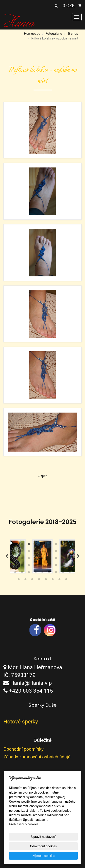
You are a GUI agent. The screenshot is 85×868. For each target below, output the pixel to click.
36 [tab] (70, 566)
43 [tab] (56, 573)
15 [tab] (49, 552)
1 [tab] (15, 545)
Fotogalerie (54, 34)
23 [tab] (43, 559)
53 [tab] (66, 580)
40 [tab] (36, 573)
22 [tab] (36, 559)
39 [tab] (29, 573)
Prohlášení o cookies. (24, 824)
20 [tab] (22, 559)
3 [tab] (29, 545)
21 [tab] (29, 559)
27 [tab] (70, 559)
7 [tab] (56, 545)
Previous (7, 556)
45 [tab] (70, 573)
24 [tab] (49, 559)
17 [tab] (63, 552)
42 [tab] (49, 573)
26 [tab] (63, 559)
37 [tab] (15, 573)
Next (78, 556)
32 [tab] (43, 566)
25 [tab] (56, 559)
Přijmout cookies (43, 856)
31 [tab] (36, 566)
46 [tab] (19, 580)
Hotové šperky (21, 722)
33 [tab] (49, 566)
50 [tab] (46, 580)
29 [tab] (22, 566)
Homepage (32, 34)
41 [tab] (43, 573)
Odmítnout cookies (44, 846)
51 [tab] (53, 580)
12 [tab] (29, 552)
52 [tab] (60, 580)
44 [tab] (63, 573)
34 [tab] (56, 566)
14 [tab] (43, 552)
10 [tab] (15, 552)
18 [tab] (70, 552)
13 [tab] (36, 552)
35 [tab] (63, 566)
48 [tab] (32, 580)
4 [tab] (36, 545)
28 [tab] (15, 566)
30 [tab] (29, 566)
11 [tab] (22, 552)
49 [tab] (39, 580)
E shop (73, 34)
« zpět (42, 476)
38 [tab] (22, 573)
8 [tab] (63, 545)
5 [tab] (43, 545)
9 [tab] (70, 545)
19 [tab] (15, 559)
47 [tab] (26, 580)
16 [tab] (56, 552)
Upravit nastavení (43, 837)
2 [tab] (22, 545)
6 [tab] (49, 545)
